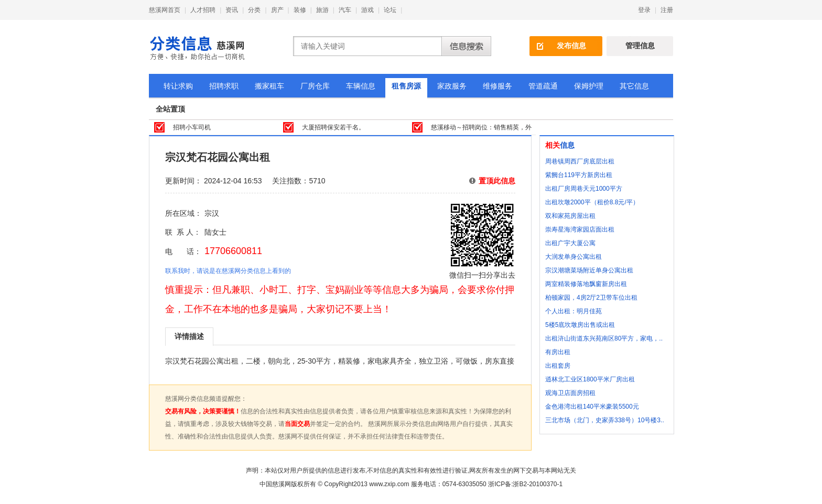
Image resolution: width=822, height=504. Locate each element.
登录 (644, 10)
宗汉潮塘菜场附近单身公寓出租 (589, 270)
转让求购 (178, 86)
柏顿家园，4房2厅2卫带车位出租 (591, 298)
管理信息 (640, 46)
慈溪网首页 (165, 10)
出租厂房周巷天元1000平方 (584, 189)
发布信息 (571, 46)
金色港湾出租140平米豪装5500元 (592, 407)
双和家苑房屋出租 (570, 216)
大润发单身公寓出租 (574, 257)
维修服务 (497, 86)
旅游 (322, 10)
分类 (254, 10)
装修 (300, 10)
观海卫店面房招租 (570, 393)
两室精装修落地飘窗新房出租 (586, 284)
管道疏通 (543, 86)
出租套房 (558, 366)
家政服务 (452, 86)
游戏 (367, 10)
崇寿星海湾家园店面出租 (580, 229)
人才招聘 (203, 10)
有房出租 (558, 352)
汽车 (345, 10)
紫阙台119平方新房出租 (579, 175)
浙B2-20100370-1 (538, 484)
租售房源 (406, 86)
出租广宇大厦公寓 (570, 243)
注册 (667, 10)
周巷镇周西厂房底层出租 (580, 161)
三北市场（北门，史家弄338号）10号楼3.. (605, 420)
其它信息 (634, 86)
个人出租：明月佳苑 (574, 311)
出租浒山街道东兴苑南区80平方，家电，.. (604, 338)
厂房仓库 (315, 86)
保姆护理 (589, 86)
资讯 (232, 10)
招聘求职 (224, 86)
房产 (277, 10)
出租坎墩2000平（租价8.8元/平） (592, 202)
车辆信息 (361, 86)
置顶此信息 (497, 181)
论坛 (390, 10)
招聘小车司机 (192, 127)
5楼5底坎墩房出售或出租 (580, 325)
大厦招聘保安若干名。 (333, 127)
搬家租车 (269, 86)
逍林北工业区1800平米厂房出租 (590, 379)
